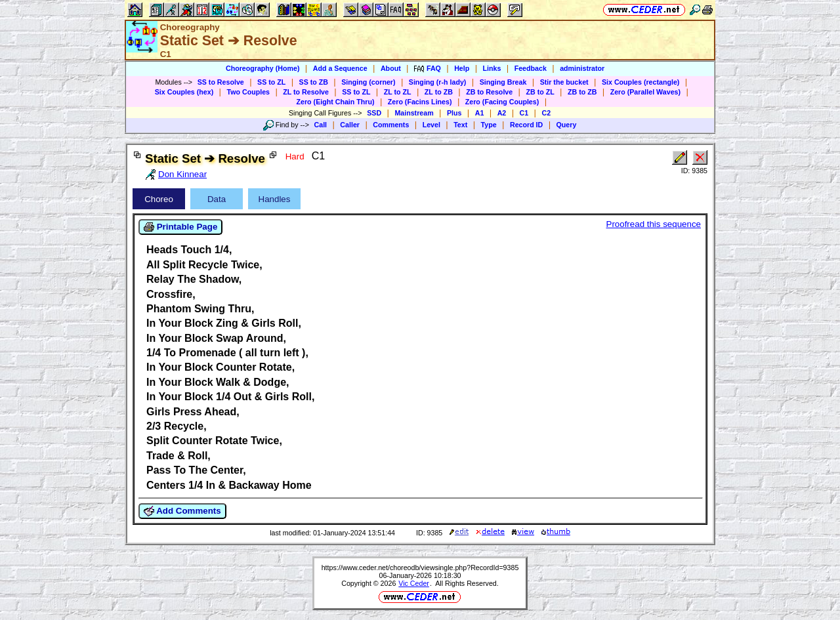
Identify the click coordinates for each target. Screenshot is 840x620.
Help (462, 68)
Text (460, 125)
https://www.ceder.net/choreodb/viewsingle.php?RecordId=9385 (420, 568)
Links (492, 68)
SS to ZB (314, 82)
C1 (524, 113)
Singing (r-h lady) (438, 82)
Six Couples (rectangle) (640, 82)
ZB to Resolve (489, 92)
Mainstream (414, 113)
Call (321, 125)
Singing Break (503, 82)
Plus (454, 113)
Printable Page (180, 227)
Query (567, 125)
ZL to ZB (439, 92)
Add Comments (182, 511)
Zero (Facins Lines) (420, 102)
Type (489, 125)
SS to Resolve (221, 82)
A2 (502, 113)
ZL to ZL (398, 92)
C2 (546, 113)
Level (431, 125)
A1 (480, 113)
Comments (391, 125)
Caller (350, 125)
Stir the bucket (564, 82)
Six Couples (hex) (184, 92)
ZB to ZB (582, 92)
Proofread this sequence (654, 224)
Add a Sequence (340, 68)
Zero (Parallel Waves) (645, 92)
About (391, 68)
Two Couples (248, 92)
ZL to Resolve (306, 92)
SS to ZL (271, 82)
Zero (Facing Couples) (502, 102)
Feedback (531, 68)
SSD (374, 113)
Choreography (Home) (263, 68)
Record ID (526, 125)
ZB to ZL (540, 92)
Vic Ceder (414, 583)
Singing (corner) (368, 82)
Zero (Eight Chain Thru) (336, 102)
